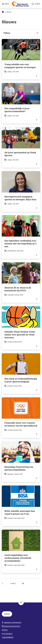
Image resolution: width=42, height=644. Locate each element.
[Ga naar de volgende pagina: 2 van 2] (22, 584)
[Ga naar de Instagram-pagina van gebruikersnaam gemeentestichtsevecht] (11, 626)
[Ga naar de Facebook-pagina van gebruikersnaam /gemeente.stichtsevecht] (12, 622)
